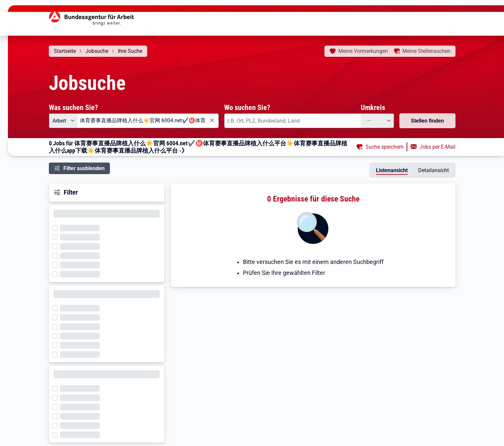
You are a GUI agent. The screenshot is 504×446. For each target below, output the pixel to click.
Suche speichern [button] (385, 147)
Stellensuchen (426, 51)
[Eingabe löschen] (212, 120)
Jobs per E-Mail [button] (437, 147)
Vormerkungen (363, 51)
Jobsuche (97, 51)
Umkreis (373, 107)
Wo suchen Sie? (247, 107)
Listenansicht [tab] (392, 170)
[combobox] (148, 121)
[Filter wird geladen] (57, 227)
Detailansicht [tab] (434, 170)
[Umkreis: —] (377, 121)
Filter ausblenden (84, 168)
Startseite (65, 51)
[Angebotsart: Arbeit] (63, 121)
